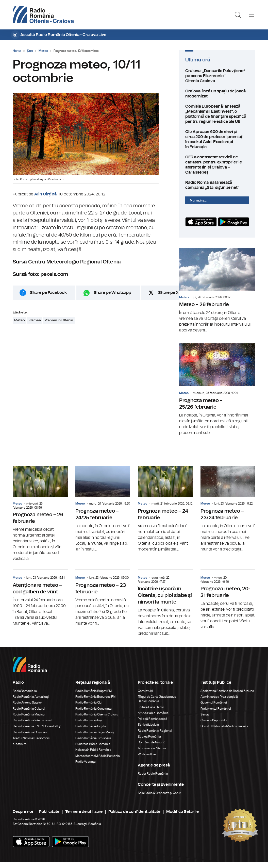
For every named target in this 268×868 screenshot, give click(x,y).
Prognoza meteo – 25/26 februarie (217, 389)
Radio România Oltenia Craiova (97, 714)
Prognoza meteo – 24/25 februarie (103, 509)
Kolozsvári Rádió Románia (93, 750)
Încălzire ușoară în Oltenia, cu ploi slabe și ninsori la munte (165, 603)
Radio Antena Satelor (27, 703)
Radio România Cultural (29, 709)
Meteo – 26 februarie (217, 290)
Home (17, 51)
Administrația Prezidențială (219, 697)
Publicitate (49, 812)
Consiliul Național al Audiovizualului (224, 726)
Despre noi (23, 812)
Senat (205, 714)
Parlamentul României (216, 709)
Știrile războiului (149, 725)
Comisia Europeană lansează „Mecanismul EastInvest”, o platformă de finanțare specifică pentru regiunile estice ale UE (217, 114)
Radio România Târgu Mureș (95, 732)
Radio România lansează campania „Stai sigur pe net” (217, 185)
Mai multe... (198, 201)
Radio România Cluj (89, 703)
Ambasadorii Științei (152, 748)
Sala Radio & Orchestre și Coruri (160, 793)
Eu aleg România (149, 737)
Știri (30, 51)
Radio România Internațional (32, 720)
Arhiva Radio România (153, 713)
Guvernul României (214, 703)
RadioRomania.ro (25, 691)
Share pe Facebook (48, 293)
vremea (35, 320)
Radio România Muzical (29, 714)
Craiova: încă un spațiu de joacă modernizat (217, 94)
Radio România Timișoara (93, 738)
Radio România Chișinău (30, 732)
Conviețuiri (145, 691)
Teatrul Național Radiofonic (31, 738)
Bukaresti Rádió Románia (93, 744)
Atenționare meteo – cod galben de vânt (40, 598)
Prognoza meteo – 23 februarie (103, 598)
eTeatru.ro (20, 744)
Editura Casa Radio (151, 707)
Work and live (147, 754)
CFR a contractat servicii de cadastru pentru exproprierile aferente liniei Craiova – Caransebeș (217, 165)
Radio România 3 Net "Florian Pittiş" (37, 726)
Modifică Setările (182, 812)
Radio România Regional (155, 731)
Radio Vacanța (86, 762)
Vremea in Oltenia (59, 320)
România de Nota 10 (152, 742)
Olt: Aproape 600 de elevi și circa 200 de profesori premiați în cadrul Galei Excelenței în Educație (217, 139)
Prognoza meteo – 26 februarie (40, 514)
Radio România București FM (95, 697)
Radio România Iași (89, 720)
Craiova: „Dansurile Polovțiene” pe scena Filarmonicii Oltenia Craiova (217, 76)
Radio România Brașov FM (94, 691)
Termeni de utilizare (84, 812)
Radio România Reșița (91, 726)
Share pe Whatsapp (112, 293)
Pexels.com (56, 179)
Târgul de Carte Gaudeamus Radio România (157, 699)
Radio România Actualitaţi (31, 697)
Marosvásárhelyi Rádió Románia (98, 756)
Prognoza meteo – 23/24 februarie (228, 509)
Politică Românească (153, 719)
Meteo (43, 51)
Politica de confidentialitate (134, 812)
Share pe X (168, 293)
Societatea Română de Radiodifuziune (227, 691)
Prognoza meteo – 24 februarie (165, 509)
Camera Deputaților (214, 720)
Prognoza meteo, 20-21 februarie (228, 600)
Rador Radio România (153, 774)
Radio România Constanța (94, 709)
